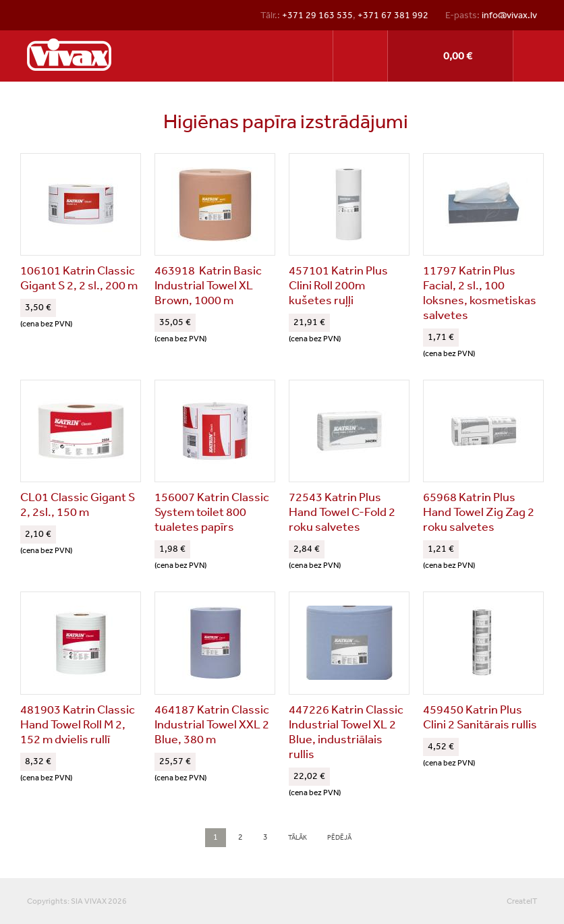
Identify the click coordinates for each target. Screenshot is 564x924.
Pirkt (450, 56)
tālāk (298, 838)
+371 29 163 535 (317, 15)
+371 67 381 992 (393, 15)
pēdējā (339, 838)
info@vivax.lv (509, 15)
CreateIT (522, 901)
